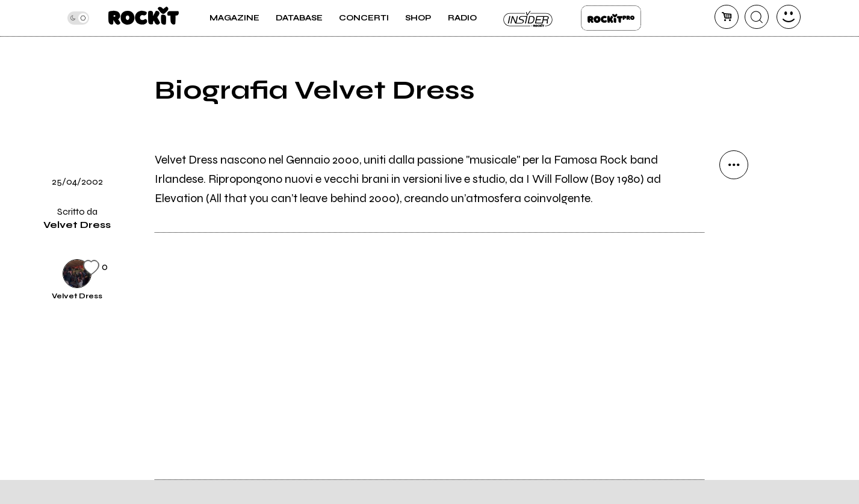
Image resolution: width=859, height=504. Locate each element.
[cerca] (757, 17)
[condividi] (734, 165)
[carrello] (727, 17)
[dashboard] (789, 17)
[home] (144, 18)
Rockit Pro (611, 18)
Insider (529, 18)
